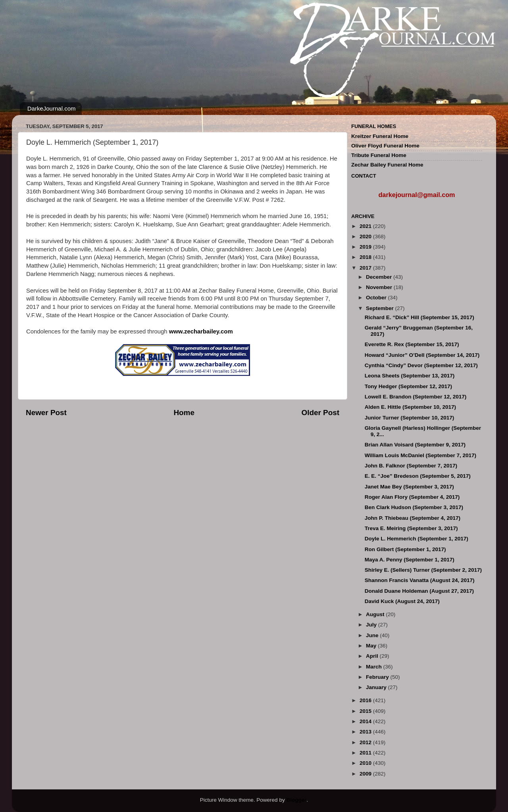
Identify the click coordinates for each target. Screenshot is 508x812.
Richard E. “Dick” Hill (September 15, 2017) (419, 317)
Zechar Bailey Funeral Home (387, 165)
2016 (366, 700)
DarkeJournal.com (52, 108)
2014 (366, 721)
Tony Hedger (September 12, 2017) (408, 386)
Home (184, 413)
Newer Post (46, 413)
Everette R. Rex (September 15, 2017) (412, 344)
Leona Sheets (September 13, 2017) (410, 376)
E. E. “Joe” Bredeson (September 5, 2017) (418, 476)
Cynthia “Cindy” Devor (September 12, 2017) (421, 365)
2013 (366, 732)
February (378, 677)
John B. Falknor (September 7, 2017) (411, 466)
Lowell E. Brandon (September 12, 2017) (416, 397)
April (373, 656)
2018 (366, 257)
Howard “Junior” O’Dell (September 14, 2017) (422, 355)
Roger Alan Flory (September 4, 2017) (412, 497)
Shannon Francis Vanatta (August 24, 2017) (420, 580)
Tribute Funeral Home (379, 155)
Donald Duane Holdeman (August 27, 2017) (419, 591)
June (373, 635)
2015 (366, 711)
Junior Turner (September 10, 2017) (410, 418)
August (376, 614)
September (381, 308)
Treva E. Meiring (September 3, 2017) (411, 528)
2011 (366, 753)
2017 (366, 268)
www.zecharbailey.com (201, 331)
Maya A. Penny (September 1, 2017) (410, 560)
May (372, 646)
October (377, 298)
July (372, 625)
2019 (366, 247)
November (380, 287)
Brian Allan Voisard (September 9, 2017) (415, 445)
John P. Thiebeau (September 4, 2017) (413, 518)
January (377, 687)
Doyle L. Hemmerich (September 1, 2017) (417, 539)
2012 (366, 742)
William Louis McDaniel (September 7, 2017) (420, 455)
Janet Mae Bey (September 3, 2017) (409, 487)
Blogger (296, 800)
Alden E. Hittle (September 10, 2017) (410, 407)
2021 (366, 226)
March (375, 667)
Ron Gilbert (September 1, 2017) (405, 549)
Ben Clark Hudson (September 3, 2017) (414, 507)
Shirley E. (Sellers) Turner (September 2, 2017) (423, 570)
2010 (366, 763)
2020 (366, 237)
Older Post (320, 413)
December (380, 277)
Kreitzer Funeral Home (380, 136)
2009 (366, 774)
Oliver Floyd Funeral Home (385, 146)
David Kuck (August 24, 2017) (402, 601)
